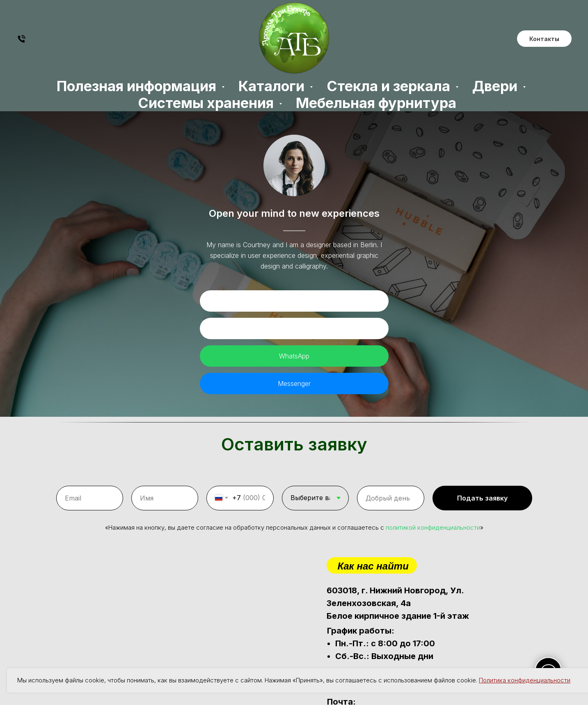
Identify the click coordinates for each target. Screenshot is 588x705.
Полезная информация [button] (138, 86)
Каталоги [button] (273, 86)
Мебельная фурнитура (376, 103)
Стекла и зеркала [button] (390, 86)
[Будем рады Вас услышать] (22, 42)
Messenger (294, 384)
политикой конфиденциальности (433, 522)
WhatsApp (294, 356)
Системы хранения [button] (207, 103)
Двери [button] (496, 86)
